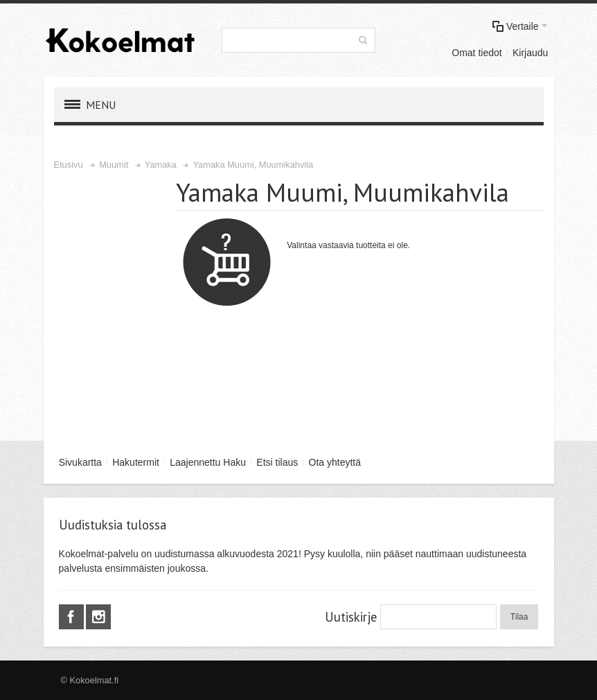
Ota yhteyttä (335, 462)
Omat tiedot (476, 53)
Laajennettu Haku (208, 462)
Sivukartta (80, 462)
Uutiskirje (351, 617)
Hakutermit (136, 462)
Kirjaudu (530, 53)
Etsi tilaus (277, 462)
